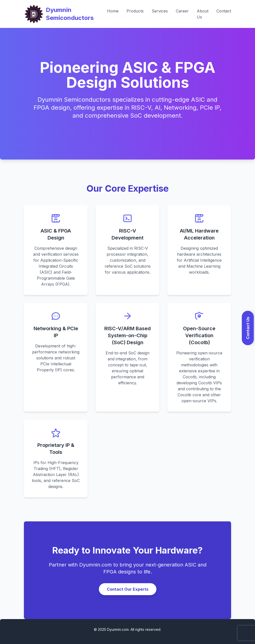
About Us (203, 14)
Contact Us (248, 328)
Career (182, 11)
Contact (224, 11)
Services (160, 11)
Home (113, 11)
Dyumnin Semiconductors (70, 14)
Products (135, 11)
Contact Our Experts (128, 589)
